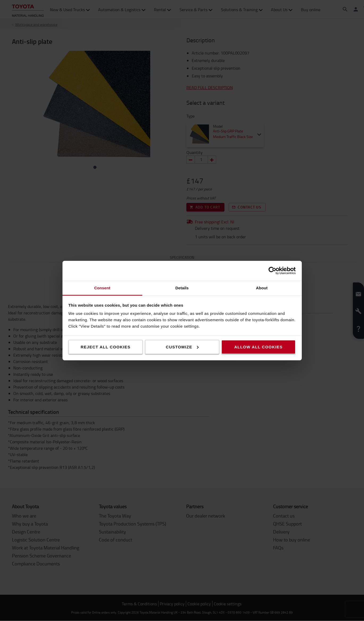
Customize (182, 347)
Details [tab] (182, 288)
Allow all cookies (258, 347)
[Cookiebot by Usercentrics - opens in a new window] (272, 271)
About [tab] (262, 288)
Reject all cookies (106, 347)
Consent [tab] (102, 288)
